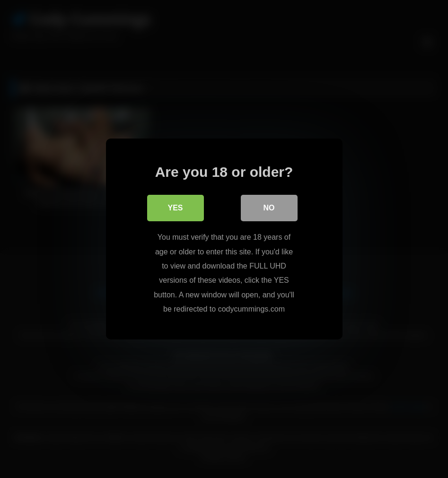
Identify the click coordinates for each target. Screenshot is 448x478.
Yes (175, 208)
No (269, 208)
